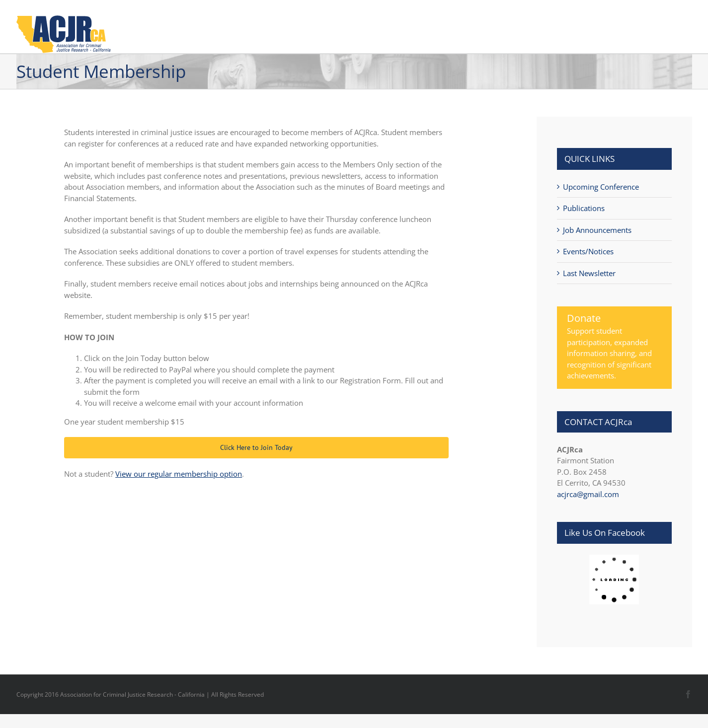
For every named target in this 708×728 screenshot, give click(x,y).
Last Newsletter (589, 273)
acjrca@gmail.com (588, 494)
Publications (584, 208)
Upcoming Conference (601, 187)
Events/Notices (588, 251)
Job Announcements (597, 230)
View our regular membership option (179, 474)
